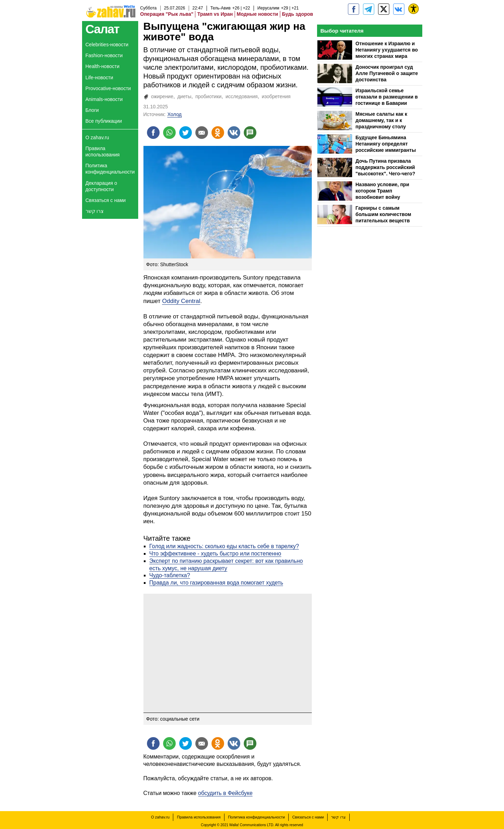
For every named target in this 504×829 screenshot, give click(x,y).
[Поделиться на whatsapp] (169, 133)
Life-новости (99, 77)
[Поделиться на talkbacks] (250, 133)
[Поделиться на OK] (218, 133)
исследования (242, 96)
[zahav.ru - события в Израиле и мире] (369, 9)
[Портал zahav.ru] (399, 9)
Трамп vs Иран (215, 14)
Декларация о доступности (101, 186)
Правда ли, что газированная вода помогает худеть (216, 583)
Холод (174, 114)
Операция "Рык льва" (167, 14)
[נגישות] (414, 9)
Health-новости (103, 66)
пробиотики (209, 96)
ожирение (162, 96)
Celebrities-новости (107, 45)
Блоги (92, 110)
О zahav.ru (97, 137)
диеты (184, 96)
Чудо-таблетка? (170, 575)
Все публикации (104, 121)
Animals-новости (104, 99)
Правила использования (103, 151)
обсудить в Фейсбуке (226, 793)
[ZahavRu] (384, 9)
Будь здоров (298, 14)
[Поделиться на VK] (234, 133)
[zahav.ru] (354, 9)
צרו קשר (95, 211)
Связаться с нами (106, 200)
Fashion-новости (104, 55)
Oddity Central (181, 301)
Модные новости (257, 14)
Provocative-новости (108, 88)
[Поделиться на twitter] (186, 133)
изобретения (276, 96)
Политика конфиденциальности (110, 169)
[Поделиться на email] (202, 133)
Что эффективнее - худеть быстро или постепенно (215, 554)
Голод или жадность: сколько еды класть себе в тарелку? (224, 546)
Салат (103, 29)
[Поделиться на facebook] (153, 133)
